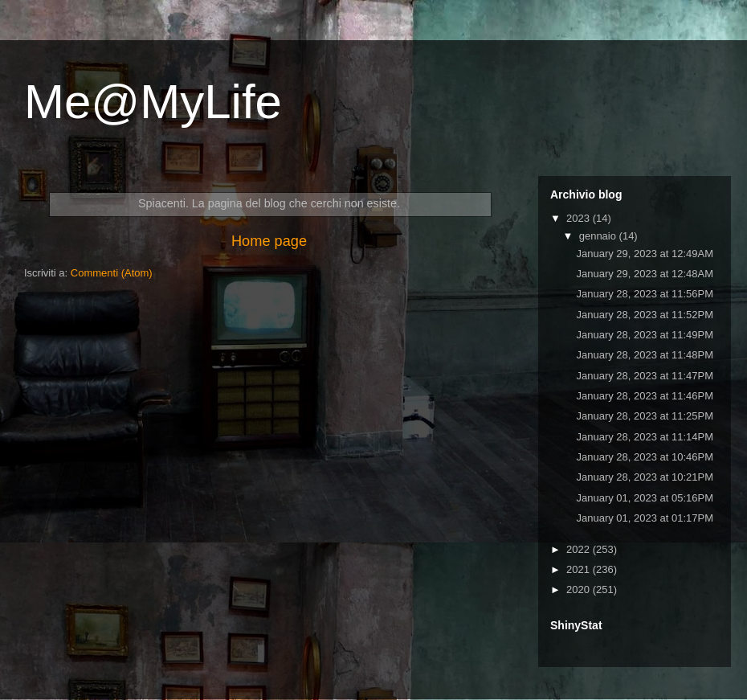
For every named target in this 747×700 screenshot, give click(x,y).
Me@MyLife (153, 102)
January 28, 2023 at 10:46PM (645, 457)
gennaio (599, 236)
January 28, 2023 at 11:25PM (645, 416)
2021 (580, 569)
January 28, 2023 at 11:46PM (645, 396)
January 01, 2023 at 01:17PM (645, 518)
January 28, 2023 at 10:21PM (645, 477)
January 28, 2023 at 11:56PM (645, 294)
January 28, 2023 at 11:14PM (645, 437)
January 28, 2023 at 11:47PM (645, 376)
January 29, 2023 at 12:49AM (645, 254)
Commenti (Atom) (112, 273)
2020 (580, 589)
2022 (580, 549)
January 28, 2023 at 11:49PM (645, 335)
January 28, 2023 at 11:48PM (645, 355)
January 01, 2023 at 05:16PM (645, 498)
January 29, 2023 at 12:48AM (645, 274)
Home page (269, 241)
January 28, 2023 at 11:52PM (645, 315)
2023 (580, 218)
